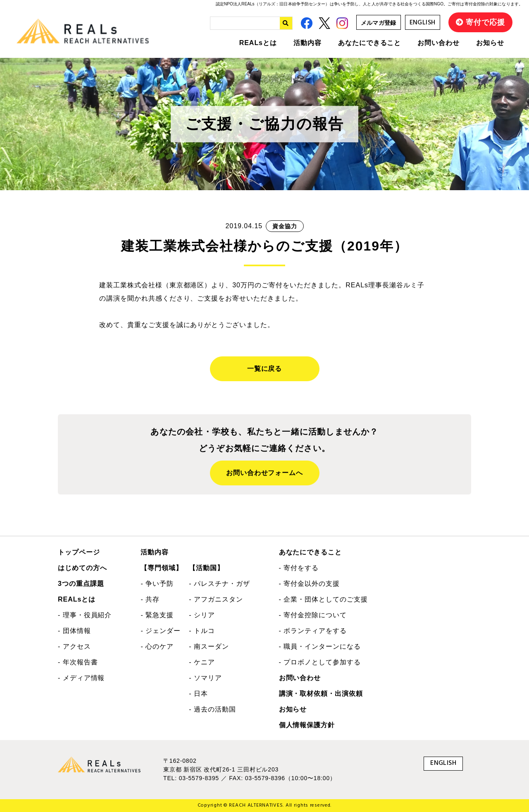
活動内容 (307, 43)
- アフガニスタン (216, 599)
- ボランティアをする (313, 631)
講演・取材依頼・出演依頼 (321, 694)
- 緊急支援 (157, 615)
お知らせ (490, 43)
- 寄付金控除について (313, 615)
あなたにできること (370, 43)
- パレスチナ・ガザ (219, 584)
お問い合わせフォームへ (265, 473)
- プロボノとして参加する (320, 662)
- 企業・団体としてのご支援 (323, 599)
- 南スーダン (209, 646)
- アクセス (74, 646)
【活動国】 (206, 568)
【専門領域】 (162, 568)
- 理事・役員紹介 (85, 615)
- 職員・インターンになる (320, 646)
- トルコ (202, 631)
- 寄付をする (299, 568)
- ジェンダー (161, 631)
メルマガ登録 (379, 23)
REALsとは (258, 43)
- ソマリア (205, 678)
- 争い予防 (157, 584)
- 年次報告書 (78, 662)
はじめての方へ (82, 568)
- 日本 (198, 694)
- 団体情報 (74, 631)
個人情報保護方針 (307, 725)
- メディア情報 (81, 678)
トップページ (79, 552)
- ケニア (202, 662)
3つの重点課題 (81, 584)
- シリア (202, 615)
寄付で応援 (485, 22)
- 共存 (150, 599)
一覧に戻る (265, 369)
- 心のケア (157, 646)
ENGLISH (423, 23)
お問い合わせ (438, 43)
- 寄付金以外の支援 (309, 584)
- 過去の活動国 (212, 709)
